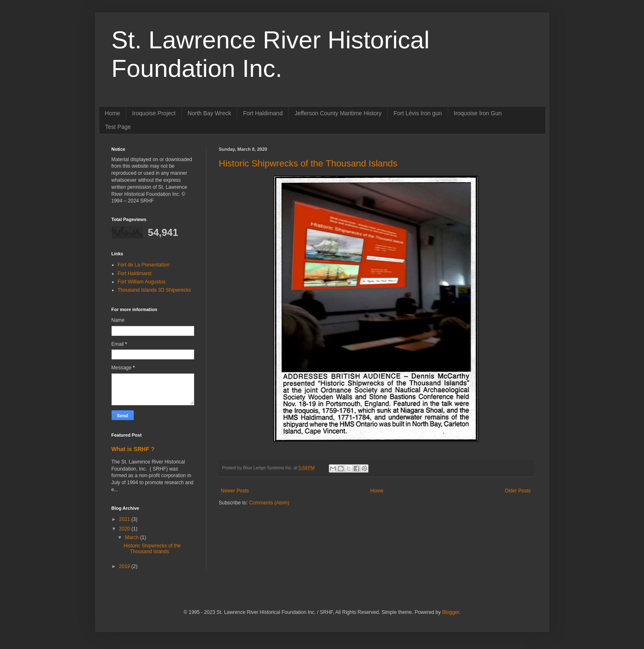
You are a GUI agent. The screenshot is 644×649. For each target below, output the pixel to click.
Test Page (118, 127)
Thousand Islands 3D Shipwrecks (154, 290)
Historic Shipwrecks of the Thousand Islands (308, 163)
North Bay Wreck (209, 113)
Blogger (450, 612)
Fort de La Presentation (144, 265)
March (132, 537)
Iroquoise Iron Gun (478, 113)
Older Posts (518, 491)
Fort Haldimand (263, 113)
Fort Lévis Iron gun (418, 113)
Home (113, 113)
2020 (125, 529)
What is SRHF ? (133, 449)
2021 (125, 519)
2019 (125, 566)
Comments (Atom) (269, 503)
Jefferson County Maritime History (338, 113)
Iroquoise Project (154, 113)
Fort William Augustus (142, 282)
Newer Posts (235, 491)
